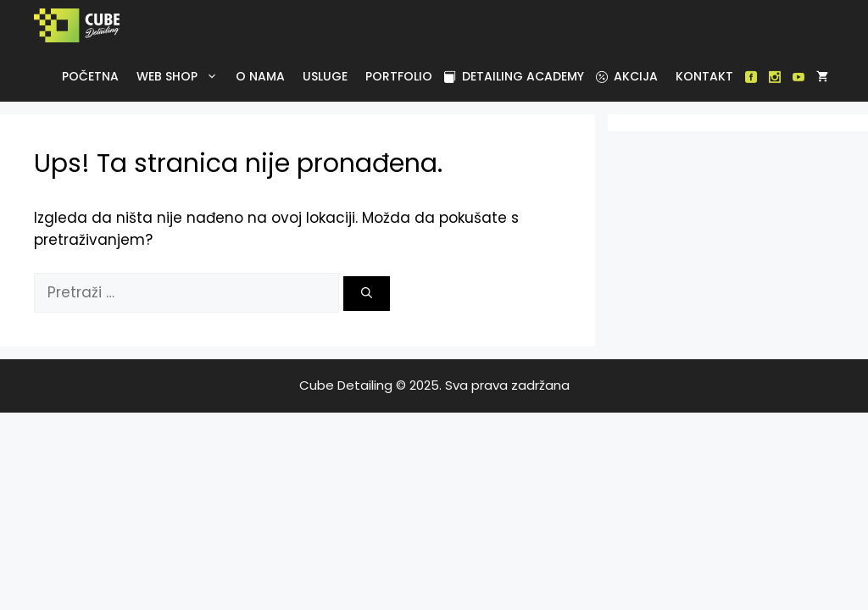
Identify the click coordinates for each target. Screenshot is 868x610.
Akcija (627, 76)
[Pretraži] (367, 294)
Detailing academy (514, 76)
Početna (90, 76)
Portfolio (399, 76)
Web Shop (180, 76)
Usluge (325, 76)
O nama (260, 76)
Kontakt (704, 76)
